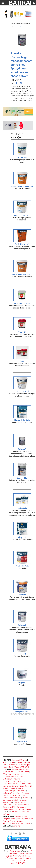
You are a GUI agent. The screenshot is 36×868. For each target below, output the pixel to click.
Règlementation (9, 781)
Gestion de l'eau (15, 798)
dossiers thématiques (23, 809)
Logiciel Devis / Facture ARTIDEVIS (16, 767)
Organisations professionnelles (14, 791)
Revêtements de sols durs (22, 769)
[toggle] (3, 3)
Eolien (18, 772)
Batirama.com (15, 851)
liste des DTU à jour (20, 760)
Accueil (13, 24)
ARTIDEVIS (17, 856)
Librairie (15, 812)
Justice (16, 802)
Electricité (25, 772)
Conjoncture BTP (9, 807)
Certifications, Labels (11, 800)
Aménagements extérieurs (13, 788)
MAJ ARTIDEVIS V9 (18, 863)
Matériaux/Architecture (12, 793)
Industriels (18, 779)
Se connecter (26, 823)
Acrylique (23, 27)
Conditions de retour (17, 861)
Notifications (9, 858)
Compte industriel (9, 819)
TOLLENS (18, 83)
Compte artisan (21, 816)
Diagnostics (26, 798)
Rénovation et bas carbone (13, 774)
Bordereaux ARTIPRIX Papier (19, 765)
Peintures (15, 27)
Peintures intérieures (24, 24)
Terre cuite (20, 781)
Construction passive (11, 784)
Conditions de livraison (23, 858)
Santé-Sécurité (25, 786)
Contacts (17, 826)
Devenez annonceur (17, 821)
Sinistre (23, 784)
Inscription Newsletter (11, 823)
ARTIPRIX (26, 856)
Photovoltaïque (9, 777)
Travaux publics (9, 772)
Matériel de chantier (22, 805)
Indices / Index (8, 762)
